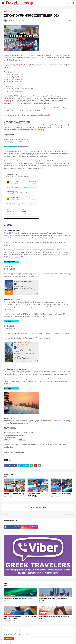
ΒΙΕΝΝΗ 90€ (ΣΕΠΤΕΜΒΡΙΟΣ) (14, 494)
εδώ (49, 115)
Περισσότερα (25, 634)
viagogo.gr (8, 101)
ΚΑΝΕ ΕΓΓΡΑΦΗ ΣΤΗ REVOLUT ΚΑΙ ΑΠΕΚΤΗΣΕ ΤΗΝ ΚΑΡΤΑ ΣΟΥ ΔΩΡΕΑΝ (20, 617)
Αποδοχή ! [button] (9, 638)
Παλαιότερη (69, 515)
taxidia (17, 11)
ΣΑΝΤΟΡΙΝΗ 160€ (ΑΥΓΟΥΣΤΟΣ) (34, 495)
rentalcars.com (53, 421)
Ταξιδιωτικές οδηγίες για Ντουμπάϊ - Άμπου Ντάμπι (53, 599)
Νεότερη (6, 515)
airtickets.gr (40, 130)
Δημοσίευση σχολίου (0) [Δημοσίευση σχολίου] (38, 507)
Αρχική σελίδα (8, 11)
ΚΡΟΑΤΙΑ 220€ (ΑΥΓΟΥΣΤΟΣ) (61, 494)
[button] (3, 3)
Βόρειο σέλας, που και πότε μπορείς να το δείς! (19, 598)
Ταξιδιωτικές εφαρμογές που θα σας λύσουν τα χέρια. (54, 617)
